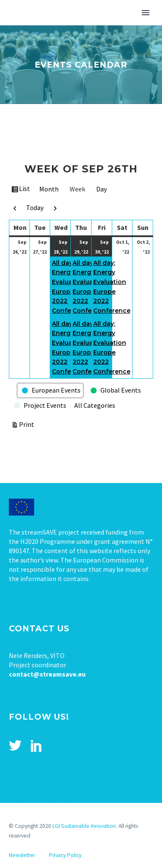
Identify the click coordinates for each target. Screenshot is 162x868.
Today (35, 207)
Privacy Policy (65, 855)
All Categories (95, 405)
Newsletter (22, 855)
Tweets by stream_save (43, 800)
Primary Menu (146, 13)
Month (49, 189)
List (25, 190)
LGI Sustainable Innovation (84, 826)
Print (28, 424)
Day (101, 189)
